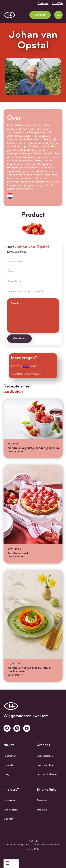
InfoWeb (57, 4)
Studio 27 (41, 854)
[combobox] (11, 864)
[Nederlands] (11, 863)
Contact (40, 15)
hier (26, 366)
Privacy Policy (33, 849)
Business (43, 4)
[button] (58, 15)
